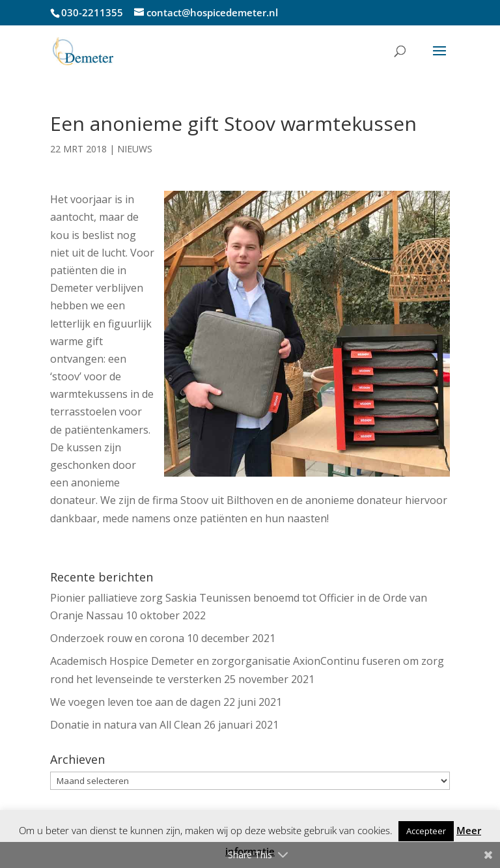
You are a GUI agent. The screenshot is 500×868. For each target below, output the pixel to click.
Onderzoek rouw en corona (117, 638)
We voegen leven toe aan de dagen (135, 702)
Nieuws (135, 149)
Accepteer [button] (426, 831)
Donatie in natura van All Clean (126, 725)
